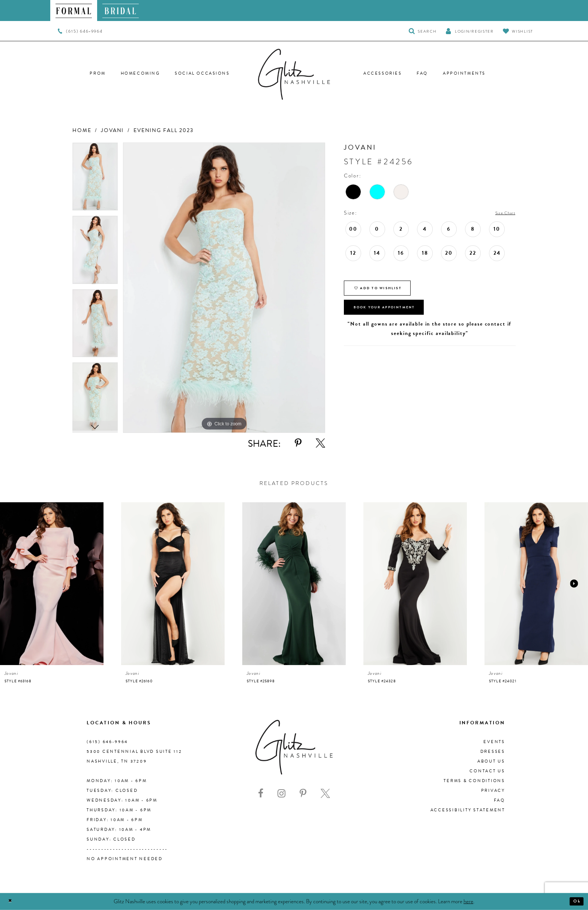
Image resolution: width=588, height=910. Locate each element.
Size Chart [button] (501, 213)
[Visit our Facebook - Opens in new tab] (261, 794)
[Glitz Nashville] (294, 74)
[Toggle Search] (423, 31)
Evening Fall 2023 (163, 130)
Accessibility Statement (468, 810)
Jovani (112, 130)
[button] (469, 31)
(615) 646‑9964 (107, 742)
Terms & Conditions (474, 781)
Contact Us (487, 771)
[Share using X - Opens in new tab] (320, 443)
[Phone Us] (80, 31)
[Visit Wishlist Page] (518, 31)
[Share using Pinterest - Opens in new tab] (298, 443)
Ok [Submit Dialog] (575, 901)
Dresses (493, 752)
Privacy (493, 791)
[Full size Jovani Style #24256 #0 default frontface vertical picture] (224, 288)
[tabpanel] (95, 179)
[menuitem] (74, 11)
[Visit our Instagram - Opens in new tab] (281, 794)
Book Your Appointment (399, 320)
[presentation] (52, 584)
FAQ (499, 800)
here (468, 901)
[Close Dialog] (12, 902)
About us (491, 761)
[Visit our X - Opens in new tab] (325, 794)
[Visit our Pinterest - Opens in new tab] (303, 794)
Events (494, 742)
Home (82, 130)
